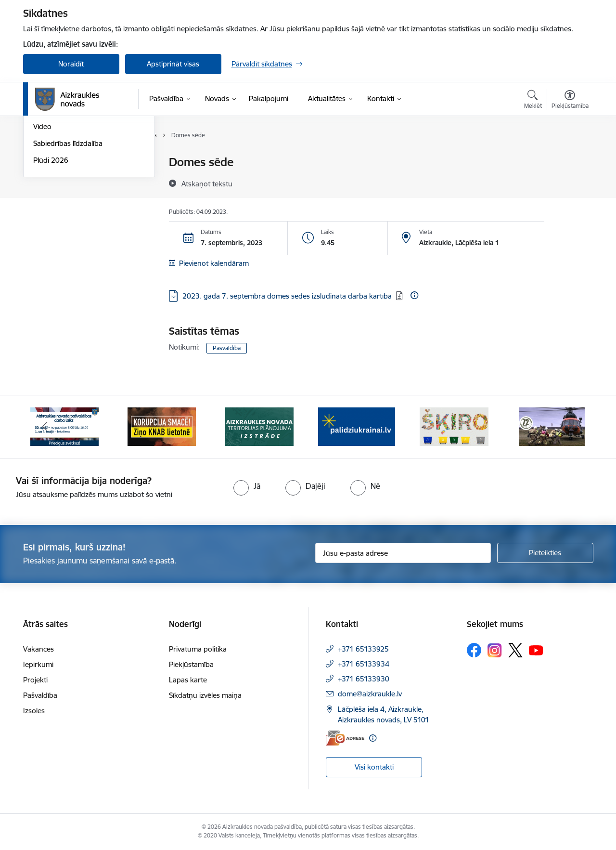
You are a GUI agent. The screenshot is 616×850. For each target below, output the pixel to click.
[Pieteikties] (545, 553)
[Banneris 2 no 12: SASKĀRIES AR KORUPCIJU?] (162, 426)
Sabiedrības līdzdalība (68, 246)
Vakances (38, 649)
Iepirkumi (38, 664)
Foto (41, 213)
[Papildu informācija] (414, 295)
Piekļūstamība (191, 664)
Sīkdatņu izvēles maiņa (205, 695)
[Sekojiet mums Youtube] (536, 650)
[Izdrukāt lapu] (569, 158)
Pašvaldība (227, 348)
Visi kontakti (374, 767)
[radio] (247, 486)
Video (42, 229)
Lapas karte (188, 680)
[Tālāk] (571, 427)
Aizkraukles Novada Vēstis (75, 196)
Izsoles (34, 711)
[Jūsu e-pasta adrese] (403, 553)
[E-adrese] (345, 738)
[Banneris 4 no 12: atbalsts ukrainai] (357, 426)
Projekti (35, 680)
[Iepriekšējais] (45, 427)
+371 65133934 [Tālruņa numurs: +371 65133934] (364, 664)
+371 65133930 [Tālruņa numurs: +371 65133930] (364, 679)
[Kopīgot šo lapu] (569, 182)
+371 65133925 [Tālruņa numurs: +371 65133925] (363, 649)
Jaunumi (47, 179)
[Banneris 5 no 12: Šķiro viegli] (454, 426)
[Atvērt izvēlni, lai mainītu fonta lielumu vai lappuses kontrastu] (570, 101)
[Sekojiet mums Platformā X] (515, 650)
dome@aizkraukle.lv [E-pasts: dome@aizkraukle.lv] (370, 694)
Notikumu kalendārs (66, 163)
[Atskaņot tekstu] (207, 183)
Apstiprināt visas (173, 64)
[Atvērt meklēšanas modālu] (533, 101)
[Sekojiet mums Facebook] (474, 650)
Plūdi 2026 (51, 263)
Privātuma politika (198, 649)
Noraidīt (71, 64)
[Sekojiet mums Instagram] (495, 650)
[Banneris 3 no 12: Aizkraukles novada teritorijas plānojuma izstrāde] (259, 426)
